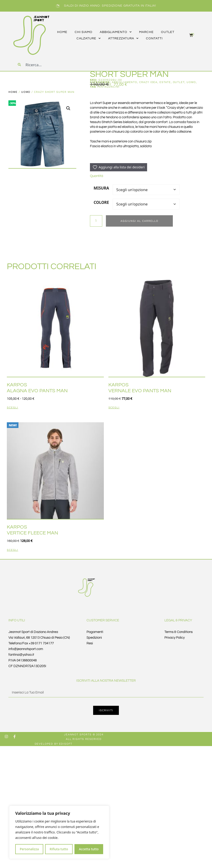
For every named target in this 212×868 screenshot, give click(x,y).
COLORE (101, 202)
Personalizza (29, 849)
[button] (68, 108)
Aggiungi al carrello (139, 221)
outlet (168, 32)
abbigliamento (116, 32)
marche (146, 32)
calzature (89, 38)
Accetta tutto (89, 849)
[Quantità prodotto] (96, 221)
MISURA (101, 188)
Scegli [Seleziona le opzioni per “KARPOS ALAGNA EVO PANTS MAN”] (13, 408)
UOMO (26, 92)
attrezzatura (123, 38)
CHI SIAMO (84, 32)
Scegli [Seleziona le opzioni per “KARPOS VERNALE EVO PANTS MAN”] (114, 408)
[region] (59, 832)
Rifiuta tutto (59, 849)
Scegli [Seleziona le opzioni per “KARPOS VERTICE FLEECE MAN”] (13, 550)
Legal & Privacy (178, 620)
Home (13, 92)
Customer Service (103, 620)
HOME (62, 32)
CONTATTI (154, 38)
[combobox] (53, 65)
